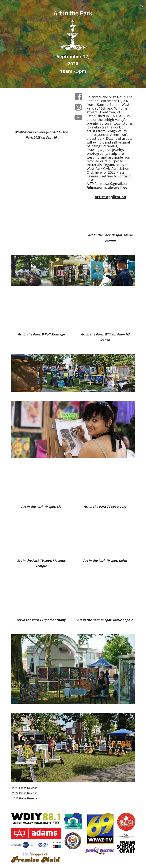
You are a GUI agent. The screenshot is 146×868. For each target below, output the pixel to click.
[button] (141, 5)
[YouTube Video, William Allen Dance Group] (105, 312)
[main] (73, 64)
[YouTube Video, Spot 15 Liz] (41, 484)
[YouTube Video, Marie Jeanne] (110, 216)
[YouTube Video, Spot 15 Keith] (105, 538)
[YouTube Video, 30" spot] (41, 160)
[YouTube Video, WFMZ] (41, 110)
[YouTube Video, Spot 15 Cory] (105, 484)
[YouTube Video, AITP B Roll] (41, 312)
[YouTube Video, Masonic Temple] (41, 538)
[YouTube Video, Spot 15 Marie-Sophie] (105, 597)
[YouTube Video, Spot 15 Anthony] (41, 597)
